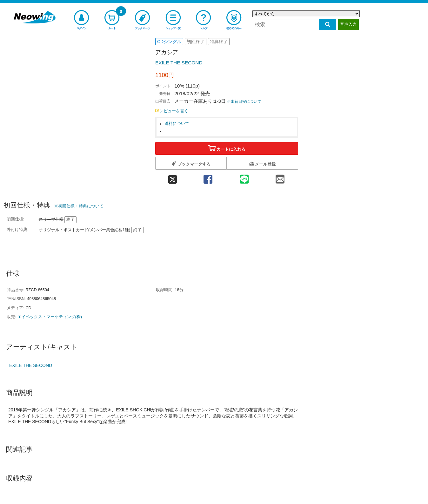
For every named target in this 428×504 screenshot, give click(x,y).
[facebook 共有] (208, 177)
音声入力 (348, 24)
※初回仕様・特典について (79, 206)
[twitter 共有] (173, 177)
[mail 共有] (280, 177)
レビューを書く (172, 111)
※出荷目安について (244, 101)
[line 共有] (244, 177)
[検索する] (328, 25)
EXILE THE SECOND (179, 63)
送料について (177, 124)
